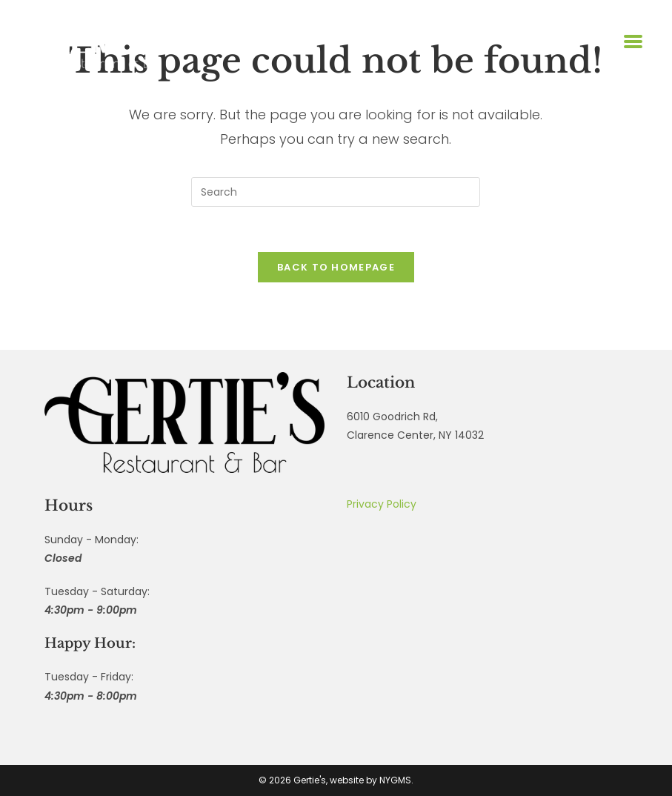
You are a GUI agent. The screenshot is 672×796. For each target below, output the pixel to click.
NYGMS (395, 780)
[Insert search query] (336, 192)
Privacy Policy (382, 504)
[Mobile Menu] (631, 41)
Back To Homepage (336, 267)
